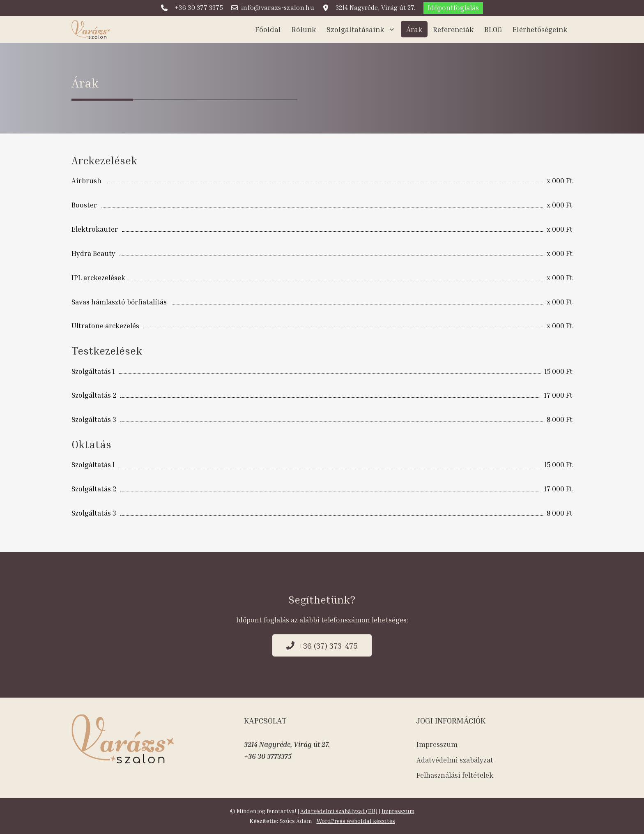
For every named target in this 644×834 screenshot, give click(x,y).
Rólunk (304, 29)
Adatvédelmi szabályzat (455, 760)
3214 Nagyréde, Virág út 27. (287, 744)
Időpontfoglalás (453, 8)
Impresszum (437, 744)
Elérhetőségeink (540, 29)
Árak (414, 29)
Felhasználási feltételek (455, 775)
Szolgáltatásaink (364, 29)
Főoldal (268, 29)
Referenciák (453, 29)
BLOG (493, 29)
